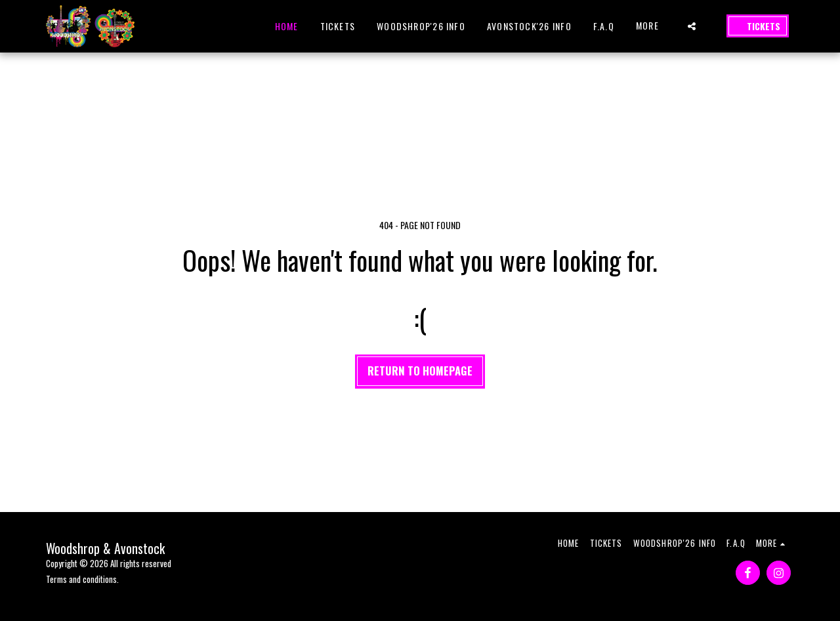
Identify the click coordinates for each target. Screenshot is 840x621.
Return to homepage (420, 371)
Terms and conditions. (82, 579)
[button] (692, 26)
